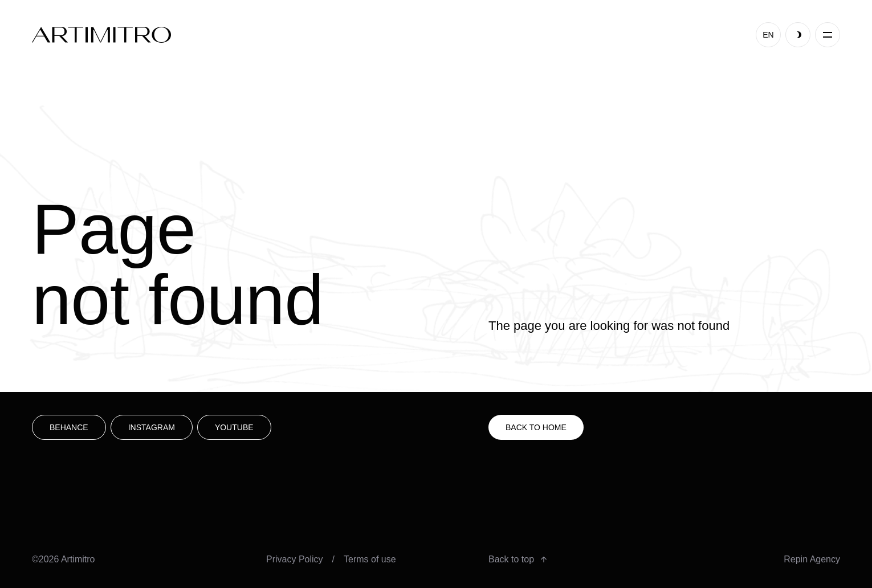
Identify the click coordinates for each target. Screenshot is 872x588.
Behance (69, 427)
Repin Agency (812, 559)
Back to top (518, 559)
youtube (234, 427)
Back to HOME (536, 427)
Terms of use (370, 559)
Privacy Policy (295, 559)
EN (768, 35)
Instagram (152, 427)
